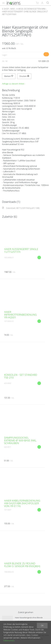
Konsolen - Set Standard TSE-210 (21, 376)
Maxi (13, 9)
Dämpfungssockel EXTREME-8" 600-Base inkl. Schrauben (20, 440)
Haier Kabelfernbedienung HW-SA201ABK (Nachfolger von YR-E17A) (22, 503)
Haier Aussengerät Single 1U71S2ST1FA (21, 250)
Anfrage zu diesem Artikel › (14, 84)
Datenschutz (9, 641)
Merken (9, 76)
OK (42, 626)
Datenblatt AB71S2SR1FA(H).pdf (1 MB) (21, 208)
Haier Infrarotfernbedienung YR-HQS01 (20, 315)
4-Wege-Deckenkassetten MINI (31, 9)
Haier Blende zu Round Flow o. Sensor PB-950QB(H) (22, 565)
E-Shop (5, 9)
